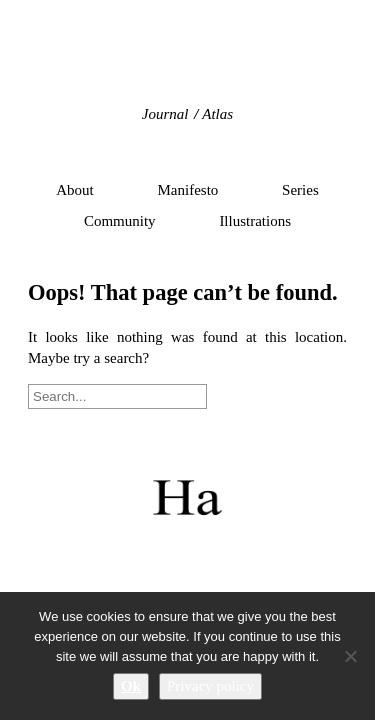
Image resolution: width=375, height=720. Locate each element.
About (75, 190)
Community (120, 221)
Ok (131, 686)
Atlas (217, 114)
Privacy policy (210, 686)
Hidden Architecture (187, 65)
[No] (350, 656)
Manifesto (188, 190)
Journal (165, 114)
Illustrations (255, 221)
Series (300, 190)
